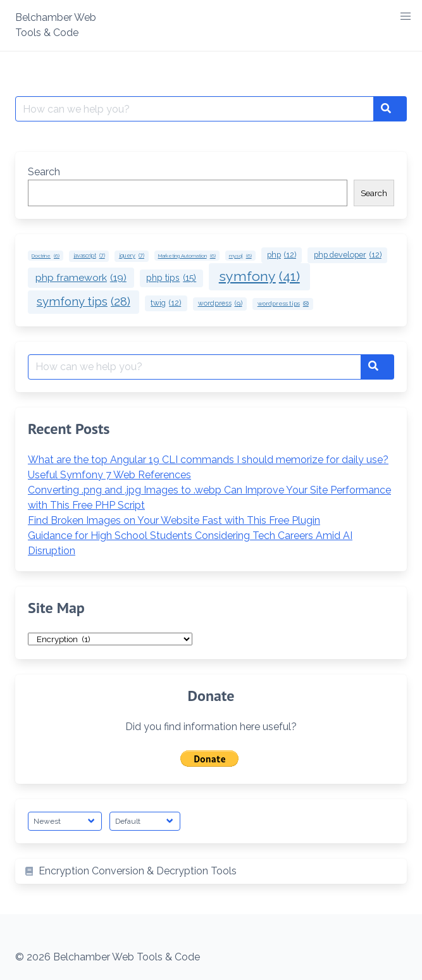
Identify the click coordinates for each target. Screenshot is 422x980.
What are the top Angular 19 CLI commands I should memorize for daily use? (208, 460)
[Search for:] (195, 109)
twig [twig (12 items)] (166, 303)
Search (44, 172)
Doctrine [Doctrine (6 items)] (46, 256)
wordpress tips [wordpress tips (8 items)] (283, 304)
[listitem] (211, 871)
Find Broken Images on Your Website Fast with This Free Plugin (174, 520)
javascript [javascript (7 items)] (89, 256)
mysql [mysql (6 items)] (240, 256)
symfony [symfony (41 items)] (259, 276)
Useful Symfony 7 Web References (109, 475)
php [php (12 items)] (282, 255)
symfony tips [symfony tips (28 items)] (84, 302)
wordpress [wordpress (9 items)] (220, 304)
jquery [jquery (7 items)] (132, 256)
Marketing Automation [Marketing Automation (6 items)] (187, 256)
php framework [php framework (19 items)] (81, 278)
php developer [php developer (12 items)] (348, 255)
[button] (406, 16)
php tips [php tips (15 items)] (171, 278)
